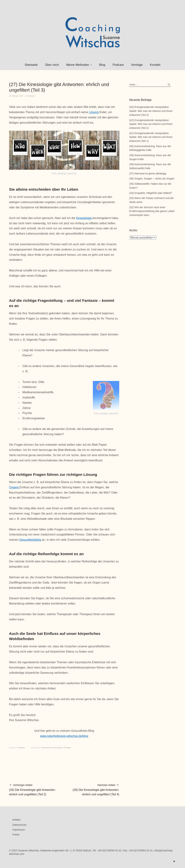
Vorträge (137, 65)
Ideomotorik (47, 747)
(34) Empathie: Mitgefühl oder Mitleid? (151, 193)
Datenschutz (19, 825)
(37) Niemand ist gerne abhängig (148, 173)
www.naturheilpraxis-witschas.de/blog (64, 736)
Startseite (31, 65)
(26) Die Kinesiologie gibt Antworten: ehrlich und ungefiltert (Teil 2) (37, 790)
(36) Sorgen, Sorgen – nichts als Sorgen (152, 179)
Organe (14, 487)
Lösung (94, 112)
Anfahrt (16, 820)
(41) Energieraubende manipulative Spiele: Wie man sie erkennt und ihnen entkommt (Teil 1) (151, 137)
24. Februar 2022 (16, 96)
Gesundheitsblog (31, 540)
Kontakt (155, 65)
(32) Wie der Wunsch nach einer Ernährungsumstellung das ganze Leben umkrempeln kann (152, 211)
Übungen (21, 747)
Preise (16, 835)
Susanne (32, 96)
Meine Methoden (78, 65)
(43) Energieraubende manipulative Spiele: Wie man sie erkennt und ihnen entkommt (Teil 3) (151, 111)
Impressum (19, 830)
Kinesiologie (84, 218)
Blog (102, 65)
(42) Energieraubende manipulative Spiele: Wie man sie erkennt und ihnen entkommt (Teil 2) (151, 124)
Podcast (118, 65)
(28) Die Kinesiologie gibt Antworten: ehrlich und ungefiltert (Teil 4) (92, 790)
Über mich (52, 65)
